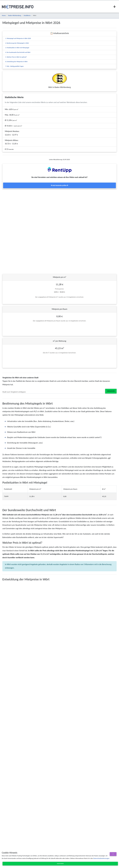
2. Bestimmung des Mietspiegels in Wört (17, 43)
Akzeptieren (60, 864)
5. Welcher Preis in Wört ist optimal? (16, 57)
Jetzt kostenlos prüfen (59, 185)
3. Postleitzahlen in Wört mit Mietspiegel (17, 48)
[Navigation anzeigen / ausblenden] (115, 7)
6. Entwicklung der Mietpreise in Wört (16, 62)
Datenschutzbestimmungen (101, 858)
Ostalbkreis (27, 15)
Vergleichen (111, 391)
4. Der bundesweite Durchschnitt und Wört (18, 52)
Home (4, 15)
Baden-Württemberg (15, 15)
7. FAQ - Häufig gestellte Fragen (14, 66)
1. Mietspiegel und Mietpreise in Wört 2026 (18, 38)
